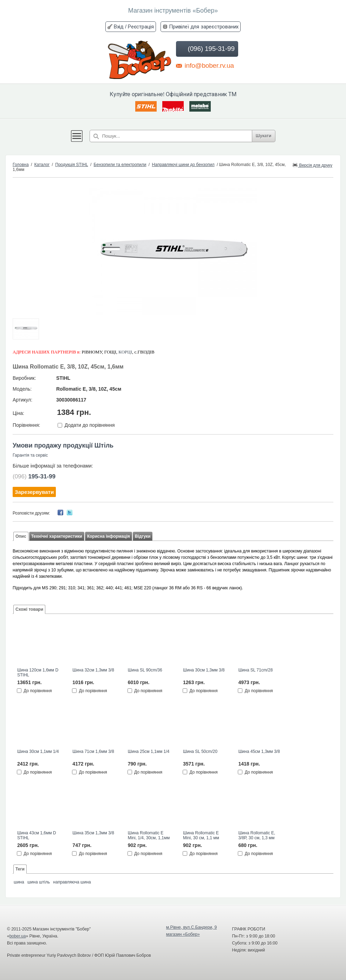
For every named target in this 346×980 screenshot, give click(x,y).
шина (19, 882)
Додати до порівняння (90, 425)
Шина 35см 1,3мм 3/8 (93, 833)
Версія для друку (312, 165)
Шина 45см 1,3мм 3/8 (259, 751)
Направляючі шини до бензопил (183, 165)
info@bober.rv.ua (205, 65)
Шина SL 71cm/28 (255, 670)
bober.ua (18, 936)
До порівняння (38, 690)
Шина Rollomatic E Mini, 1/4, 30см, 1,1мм (149, 835)
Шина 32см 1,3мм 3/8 (93, 670)
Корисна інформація (109, 536)
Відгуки (143, 536)
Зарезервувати (34, 492)
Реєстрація (141, 27)
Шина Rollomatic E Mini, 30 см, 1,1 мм (201, 835)
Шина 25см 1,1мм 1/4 (149, 751)
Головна (21, 165)
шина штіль (39, 882)
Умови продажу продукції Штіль (63, 445)
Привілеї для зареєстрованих (204, 27)
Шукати (268, 136)
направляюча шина (72, 882)
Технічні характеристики (57, 536)
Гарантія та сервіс (30, 455)
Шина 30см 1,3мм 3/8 (204, 670)
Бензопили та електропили (120, 165)
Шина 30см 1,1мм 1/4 (38, 751)
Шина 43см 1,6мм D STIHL (37, 835)
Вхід (119, 27)
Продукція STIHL (71, 165)
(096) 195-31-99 (206, 49)
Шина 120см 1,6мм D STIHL (38, 673)
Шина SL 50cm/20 (200, 751)
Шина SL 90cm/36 (145, 670)
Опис (21, 536)
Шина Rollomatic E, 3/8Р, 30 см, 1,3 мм (257, 835)
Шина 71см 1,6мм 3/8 (93, 751)
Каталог (42, 165)
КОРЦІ (125, 352)
